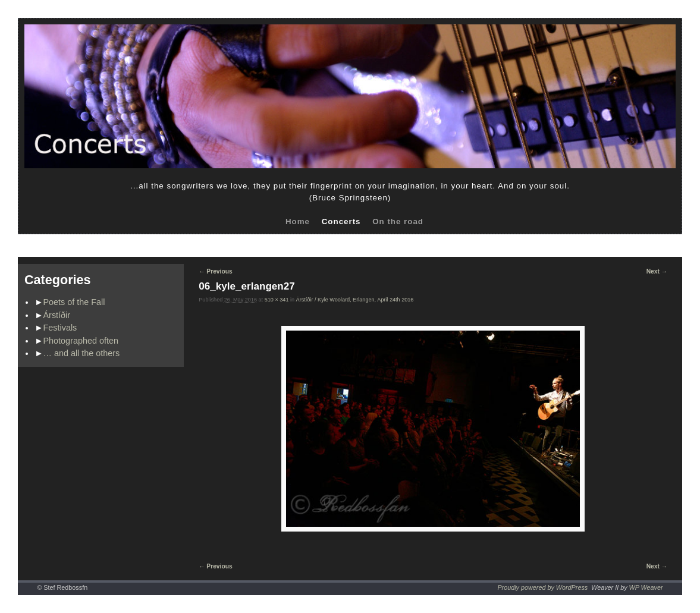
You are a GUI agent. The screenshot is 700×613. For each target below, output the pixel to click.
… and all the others (82, 353)
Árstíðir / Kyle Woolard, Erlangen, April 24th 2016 (355, 300)
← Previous (215, 271)
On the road (398, 221)
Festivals (60, 328)
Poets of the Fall (74, 302)
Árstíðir (57, 315)
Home (298, 221)
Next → (657, 271)
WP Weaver (646, 587)
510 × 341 (277, 300)
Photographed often (81, 341)
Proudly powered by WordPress (542, 587)
